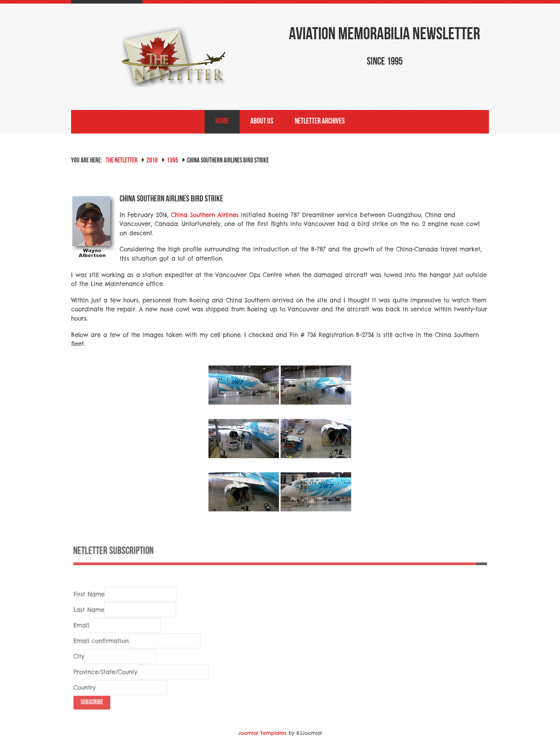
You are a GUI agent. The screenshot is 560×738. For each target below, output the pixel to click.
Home (222, 122)
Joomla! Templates (262, 733)
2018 (152, 161)
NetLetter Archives (320, 122)
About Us (262, 122)
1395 (172, 161)
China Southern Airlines (205, 215)
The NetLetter (122, 161)
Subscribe (95, 712)
